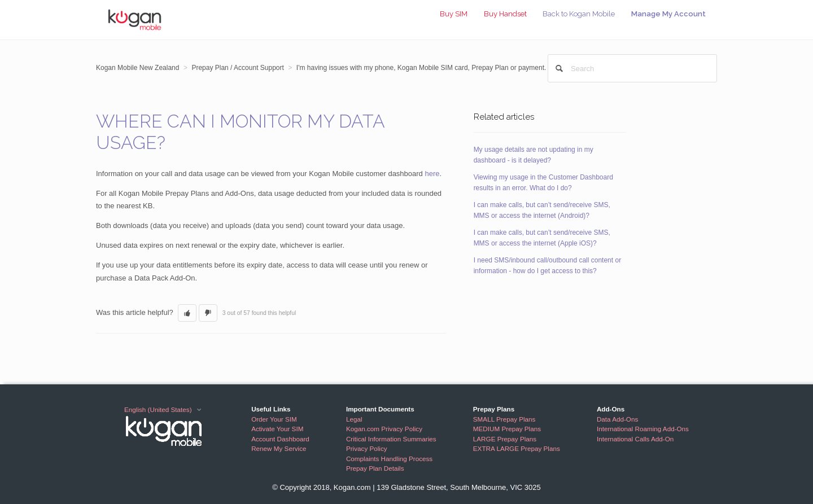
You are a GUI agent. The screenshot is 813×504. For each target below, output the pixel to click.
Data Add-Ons (617, 419)
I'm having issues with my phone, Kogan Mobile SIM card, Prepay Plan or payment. (421, 68)
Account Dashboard (280, 439)
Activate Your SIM (277, 429)
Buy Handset (505, 14)
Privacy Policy (367, 448)
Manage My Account (668, 14)
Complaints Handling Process (389, 459)
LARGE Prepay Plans (505, 439)
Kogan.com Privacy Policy (384, 429)
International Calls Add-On (635, 439)
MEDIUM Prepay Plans (507, 429)
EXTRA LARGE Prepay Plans (517, 448)
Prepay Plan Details (375, 468)
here (432, 174)
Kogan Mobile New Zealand (137, 68)
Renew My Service (279, 448)
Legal (354, 419)
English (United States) (159, 409)
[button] (187, 313)
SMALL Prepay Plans (504, 419)
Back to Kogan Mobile (579, 14)
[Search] (632, 68)
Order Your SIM (274, 419)
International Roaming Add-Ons (643, 429)
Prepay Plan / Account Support (237, 68)
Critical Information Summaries (391, 439)
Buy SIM (454, 14)
